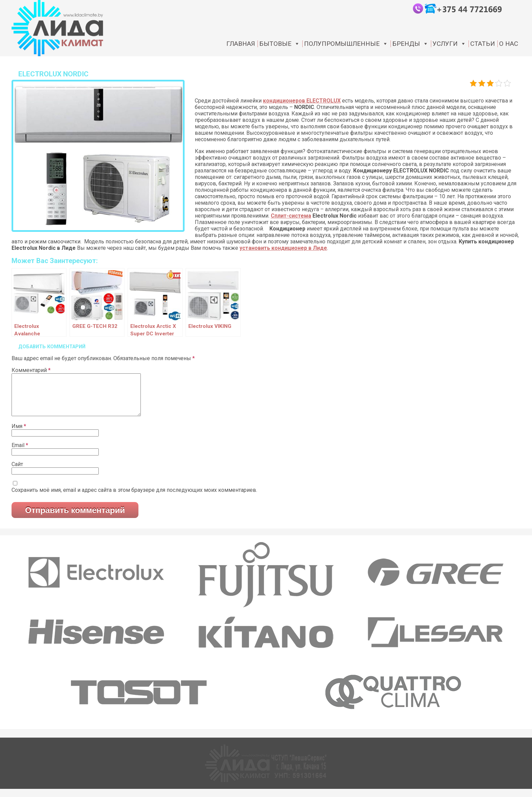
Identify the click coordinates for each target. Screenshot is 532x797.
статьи (483, 44)
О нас (509, 44)
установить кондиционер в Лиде (283, 248)
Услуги (449, 44)
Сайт (17, 472)
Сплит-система (291, 216)
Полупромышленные (346, 44)
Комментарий (31, 370)
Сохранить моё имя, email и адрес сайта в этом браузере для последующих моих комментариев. (134, 498)
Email (20, 453)
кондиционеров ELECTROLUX (302, 101)
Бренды (410, 44)
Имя (19, 434)
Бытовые (280, 44)
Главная (241, 44)
